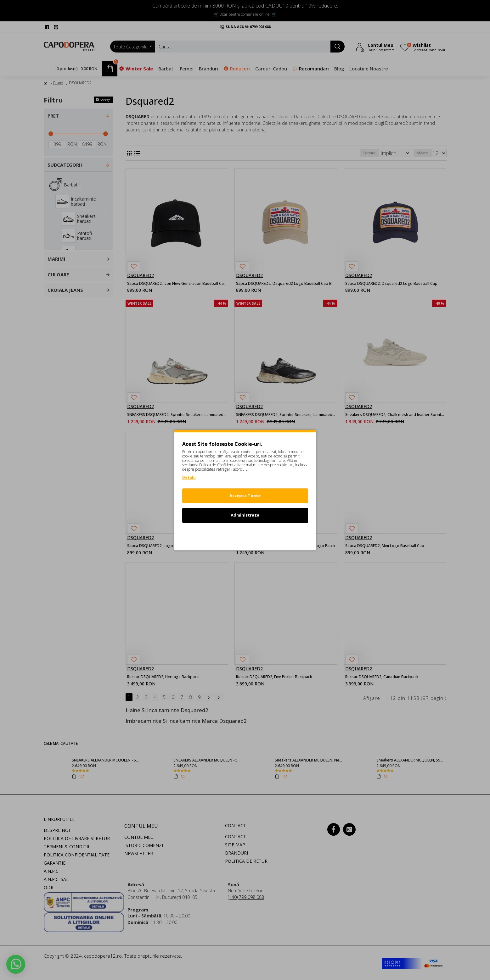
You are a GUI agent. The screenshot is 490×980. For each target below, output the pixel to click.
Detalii (189, 477)
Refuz (245, 535)
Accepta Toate (245, 496)
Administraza (245, 515)
